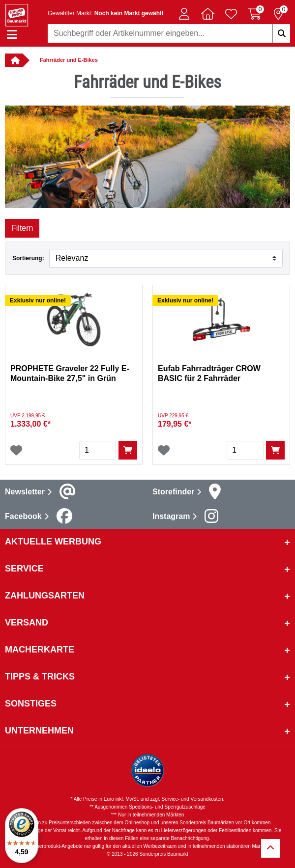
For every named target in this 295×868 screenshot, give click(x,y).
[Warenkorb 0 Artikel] (255, 14)
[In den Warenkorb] (128, 450)
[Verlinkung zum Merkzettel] (231, 14)
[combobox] (169, 33)
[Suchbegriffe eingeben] (281, 33)
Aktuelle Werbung (53, 542)
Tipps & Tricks (40, 677)
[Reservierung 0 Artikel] (278, 14)
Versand (27, 623)
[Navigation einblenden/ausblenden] (12, 35)
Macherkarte (40, 650)
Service (24, 569)
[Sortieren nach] (166, 258)
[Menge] (98, 450)
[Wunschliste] (16, 450)
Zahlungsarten (45, 596)
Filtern (22, 228)
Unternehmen (39, 731)
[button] (184, 14)
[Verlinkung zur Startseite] (14, 60)
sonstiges (31, 704)
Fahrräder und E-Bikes (69, 60)
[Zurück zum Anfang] (270, 848)
